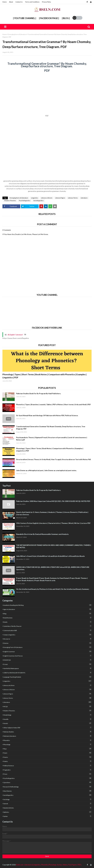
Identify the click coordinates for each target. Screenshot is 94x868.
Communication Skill (47, 630)
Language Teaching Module (47, 677)
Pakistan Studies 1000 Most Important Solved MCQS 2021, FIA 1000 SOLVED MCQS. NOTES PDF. (53, 501)
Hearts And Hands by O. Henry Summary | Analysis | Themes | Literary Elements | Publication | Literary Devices (52, 513)
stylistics (47, 812)
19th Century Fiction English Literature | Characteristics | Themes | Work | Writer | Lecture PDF (53, 523)
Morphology (47, 715)
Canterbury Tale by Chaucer (47, 626)
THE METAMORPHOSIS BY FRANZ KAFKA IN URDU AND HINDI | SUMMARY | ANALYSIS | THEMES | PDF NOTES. (54, 546)
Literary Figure (60, 198)
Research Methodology (47, 787)
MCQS (47, 706)
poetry (47, 761)
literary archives (47, 685)
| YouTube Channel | (25, 18)
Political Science (47, 765)
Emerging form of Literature (17, 34)
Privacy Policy (46, 2)
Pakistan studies (47, 732)
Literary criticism (47, 198)
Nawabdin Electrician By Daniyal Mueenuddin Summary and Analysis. (43, 534)
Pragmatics (47, 770)
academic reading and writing (47, 605)
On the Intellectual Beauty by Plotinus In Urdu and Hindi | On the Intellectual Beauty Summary (53, 589)
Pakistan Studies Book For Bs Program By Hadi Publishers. (39, 394)
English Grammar (47, 651)
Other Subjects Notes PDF (47, 728)
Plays (47, 749)
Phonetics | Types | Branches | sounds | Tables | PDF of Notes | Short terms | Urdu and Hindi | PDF (53, 405)
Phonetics (47, 740)
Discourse (47, 639)
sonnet (47, 803)
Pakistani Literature (47, 736)
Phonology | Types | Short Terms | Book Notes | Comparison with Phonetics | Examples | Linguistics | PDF (44, 376)
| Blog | (66, 18)
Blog (47, 613)
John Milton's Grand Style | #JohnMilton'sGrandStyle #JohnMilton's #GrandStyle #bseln (50, 556)
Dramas (47, 643)
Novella (47, 719)
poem (47, 753)
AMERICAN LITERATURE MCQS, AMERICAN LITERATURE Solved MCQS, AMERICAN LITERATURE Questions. (53, 568)
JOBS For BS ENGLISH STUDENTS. (47, 673)
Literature (84, 198)
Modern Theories (10, 201)
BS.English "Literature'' (15, 335)
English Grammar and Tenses (47, 656)
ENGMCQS (47, 660)
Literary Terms (73, 198)
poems (47, 757)
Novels (47, 723)
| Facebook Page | (49, 18)
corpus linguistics (47, 635)
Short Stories (47, 791)
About (11, 2)
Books (47, 622)
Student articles (47, 808)
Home (5, 2)
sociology (47, 799)
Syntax (47, 816)
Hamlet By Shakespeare (47, 668)
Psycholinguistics (25, 201)
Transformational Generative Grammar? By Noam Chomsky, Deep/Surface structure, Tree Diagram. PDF (51, 428)
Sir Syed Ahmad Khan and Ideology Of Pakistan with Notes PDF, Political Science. (47, 416)
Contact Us (19, 2)
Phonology (47, 744)
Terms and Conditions (32, 2)
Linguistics (35, 198)
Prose (47, 774)
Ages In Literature (47, 609)
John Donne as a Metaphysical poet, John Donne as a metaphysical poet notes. (46, 470)
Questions (47, 782)
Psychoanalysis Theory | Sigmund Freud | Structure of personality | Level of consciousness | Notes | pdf (52, 439)
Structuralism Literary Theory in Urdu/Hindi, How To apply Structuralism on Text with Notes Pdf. (54, 459)
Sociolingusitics (38, 201)
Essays (47, 664)
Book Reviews (47, 618)
